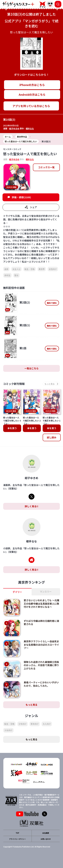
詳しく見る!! (31, 506)
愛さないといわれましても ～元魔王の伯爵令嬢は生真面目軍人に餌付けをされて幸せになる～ (41, 603)
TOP (17, 833)
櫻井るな (30, 128)
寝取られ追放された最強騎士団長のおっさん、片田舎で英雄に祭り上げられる (41, 665)
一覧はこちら (32, 368)
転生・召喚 (30, 269)
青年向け (35, 724)
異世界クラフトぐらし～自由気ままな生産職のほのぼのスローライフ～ (41, 645)
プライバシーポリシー (17, 839)
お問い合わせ (46, 839)
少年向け (23, 724)
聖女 (16, 275)
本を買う (12, 428)
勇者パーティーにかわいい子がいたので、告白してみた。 (41, 684)
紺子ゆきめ (14, 128)
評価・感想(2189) (21, 197)
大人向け (47, 724)
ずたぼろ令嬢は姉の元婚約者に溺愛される (41, 623)
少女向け (8, 730)
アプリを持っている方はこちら (31, 106)
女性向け (53, 269)
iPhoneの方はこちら (32, 85)
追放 (6, 269)
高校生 (7, 275)
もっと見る (32, 705)
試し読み (52, 437)
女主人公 (16, 269)
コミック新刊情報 (14, 384)
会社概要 (46, 833)
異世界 (42, 269)
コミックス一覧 (46, 167)
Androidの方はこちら (32, 95)
